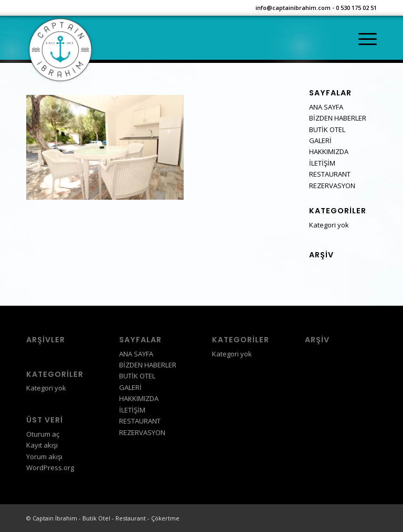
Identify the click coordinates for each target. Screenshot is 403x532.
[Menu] (362, 39)
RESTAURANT (330, 174)
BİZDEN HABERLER (338, 118)
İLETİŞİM (322, 163)
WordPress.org (50, 468)
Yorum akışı (44, 457)
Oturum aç (43, 434)
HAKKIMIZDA (329, 151)
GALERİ (320, 140)
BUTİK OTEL (327, 129)
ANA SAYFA (326, 107)
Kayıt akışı (42, 445)
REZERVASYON (332, 186)
